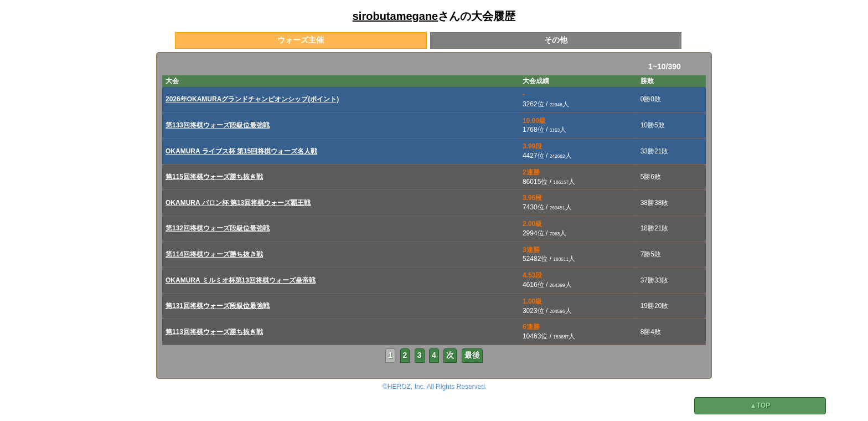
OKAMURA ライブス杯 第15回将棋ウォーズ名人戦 (241, 151)
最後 (472, 355)
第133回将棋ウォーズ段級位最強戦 (218, 125)
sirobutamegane (395, 16)
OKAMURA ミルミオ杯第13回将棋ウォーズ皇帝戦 (241, 280)
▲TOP (760, 405)
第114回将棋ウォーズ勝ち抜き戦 (214, 254)
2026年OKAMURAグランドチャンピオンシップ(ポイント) (252, 99)
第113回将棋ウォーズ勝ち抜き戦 (214, 332)
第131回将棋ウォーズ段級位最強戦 (218, 306)
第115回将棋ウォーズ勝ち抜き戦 (214, 177)
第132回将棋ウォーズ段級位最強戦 (218, 228)
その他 (556, 40)
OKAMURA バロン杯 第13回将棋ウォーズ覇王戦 (238, 203)
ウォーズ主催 (301, 40)
